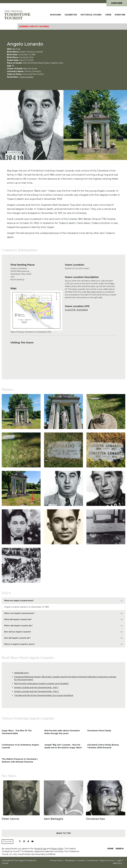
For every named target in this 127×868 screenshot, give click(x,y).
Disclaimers (70, 860)
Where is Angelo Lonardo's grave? (19, 644)
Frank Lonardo (26, 77)
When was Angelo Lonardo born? (19, 601)
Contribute (92, 860)
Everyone (120, 15)
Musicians (56, 15)
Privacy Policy (57, 849)
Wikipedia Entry (22, 673)
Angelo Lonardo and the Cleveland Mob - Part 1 (36, 688)
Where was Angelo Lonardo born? (19, 613)
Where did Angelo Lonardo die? (18, 626)
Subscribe (117, 3)
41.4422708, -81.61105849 (76, 310)
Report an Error (107, 860)
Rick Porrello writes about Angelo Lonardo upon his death (41, 684)
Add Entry (118, 863)
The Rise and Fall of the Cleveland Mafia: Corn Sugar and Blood (44, 695)
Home (110, 849)
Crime (108, 15)
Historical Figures (91, 15)
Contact (81, 860)
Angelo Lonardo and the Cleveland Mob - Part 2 (37, 691)
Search (120, 849)
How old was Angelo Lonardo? (18, 632)
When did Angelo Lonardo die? (18, 619)
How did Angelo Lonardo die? (17, 638)
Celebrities (71, 15)
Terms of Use (40, 849)
